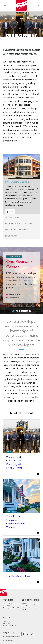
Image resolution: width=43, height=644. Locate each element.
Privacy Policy (8, 641)
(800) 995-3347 (9, 633)
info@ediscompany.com (12, 637)
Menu (5, 6)
